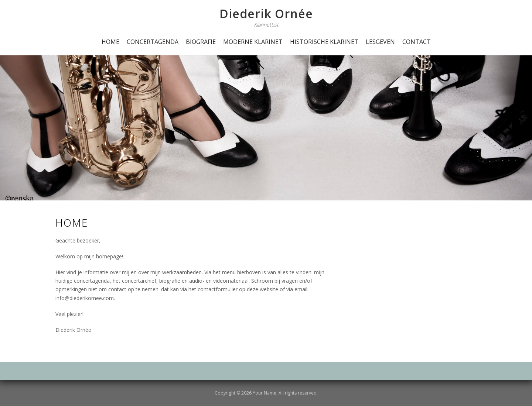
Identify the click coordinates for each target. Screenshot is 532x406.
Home (110, 42)
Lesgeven (380, 42)
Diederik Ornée (266, 13)
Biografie (201, 42)
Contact (417, 42)
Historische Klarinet (324, 42)
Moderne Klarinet (253, 42)
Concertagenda (153, 42)
